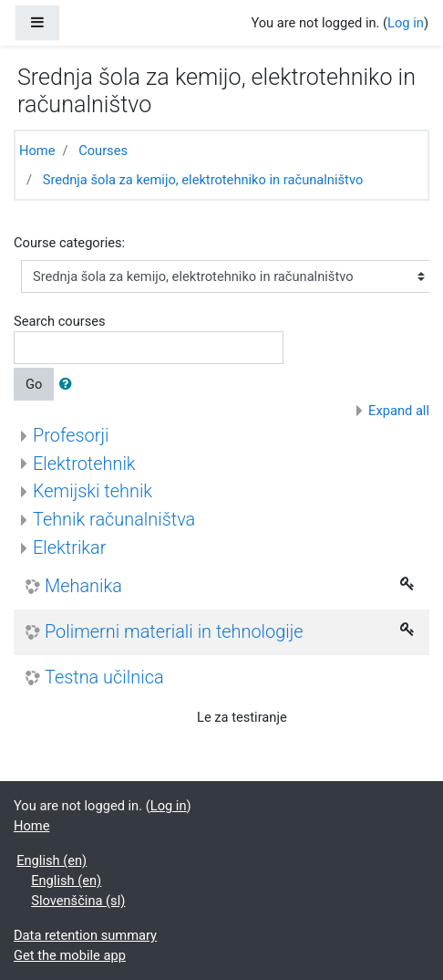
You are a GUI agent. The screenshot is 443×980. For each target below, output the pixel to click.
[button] (69, 384)
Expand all (399, 411)
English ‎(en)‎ (52, 860)
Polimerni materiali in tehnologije (174, 632)
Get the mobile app (70, 955)
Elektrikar (69, 548)
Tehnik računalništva (114, 520)
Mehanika (83, 586)
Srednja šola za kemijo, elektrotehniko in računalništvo (203, 180)
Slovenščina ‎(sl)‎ (78, 901)
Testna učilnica (104, 678)
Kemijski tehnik (93, 491)
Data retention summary (85, 935)
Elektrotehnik (84, 464)
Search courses (60, 321)
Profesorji (71, 436)
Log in (406, 23)
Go (34, 384)
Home (37, 151)
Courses (103, 151)
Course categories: (69, 243)
